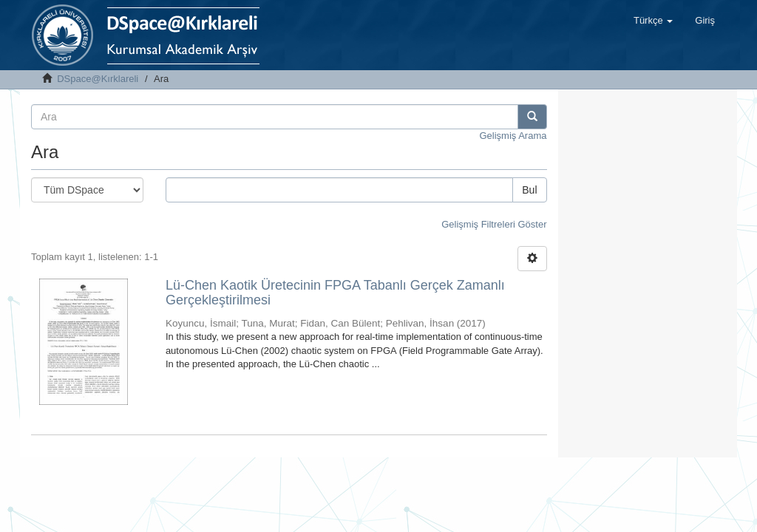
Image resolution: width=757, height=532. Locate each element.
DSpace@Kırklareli (98, 79)
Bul (529, 190)
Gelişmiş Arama (513, 136)
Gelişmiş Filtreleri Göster (494, 224)
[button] (653, 21)
